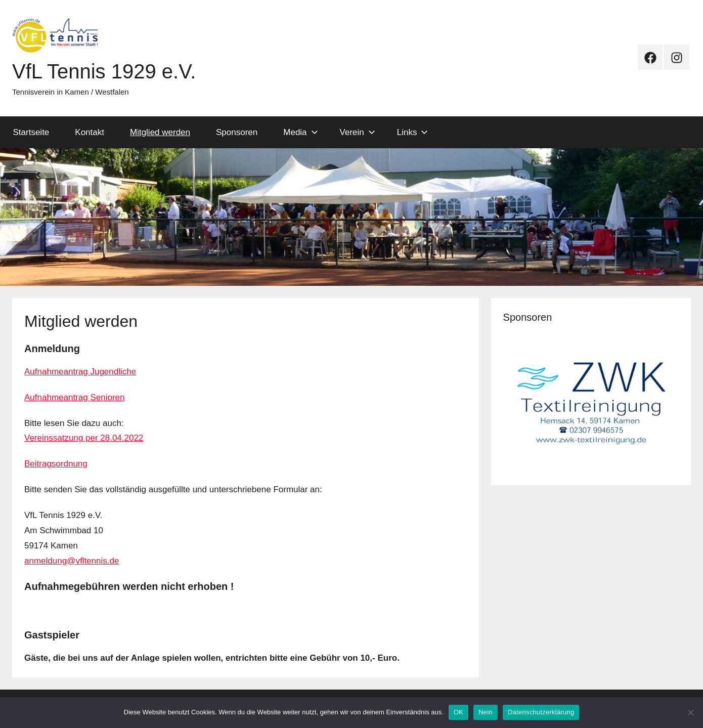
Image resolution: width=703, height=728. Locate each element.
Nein (486, 712)
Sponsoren (237, 132)
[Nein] (690, 712)
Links (413, 132)
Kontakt (90, 132)
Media (300, 132)
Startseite (31, 132)
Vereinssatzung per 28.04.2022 (84, 438)
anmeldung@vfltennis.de (72, 561)
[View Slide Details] (591, 403)
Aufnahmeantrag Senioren (74, 397)
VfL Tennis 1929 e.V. (104, 71)
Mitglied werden (160, 132)
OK (458, 712)
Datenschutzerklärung (541, 712)
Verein (358, 132)
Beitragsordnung (56, 464)
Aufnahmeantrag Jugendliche (80, 372)
